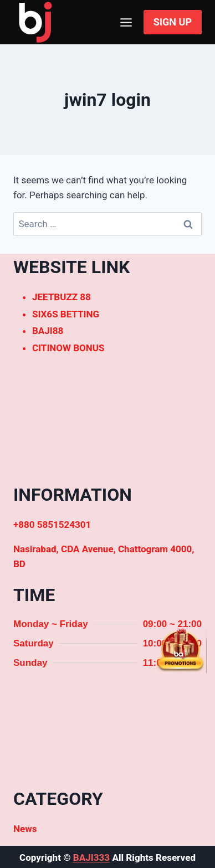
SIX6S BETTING (66, 314)
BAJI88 (48, 331)
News (25, 829)
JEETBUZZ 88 (62, 297)
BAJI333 (91, 857)
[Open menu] (126, 22)
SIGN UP (173, 22)
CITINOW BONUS (68, 348)
